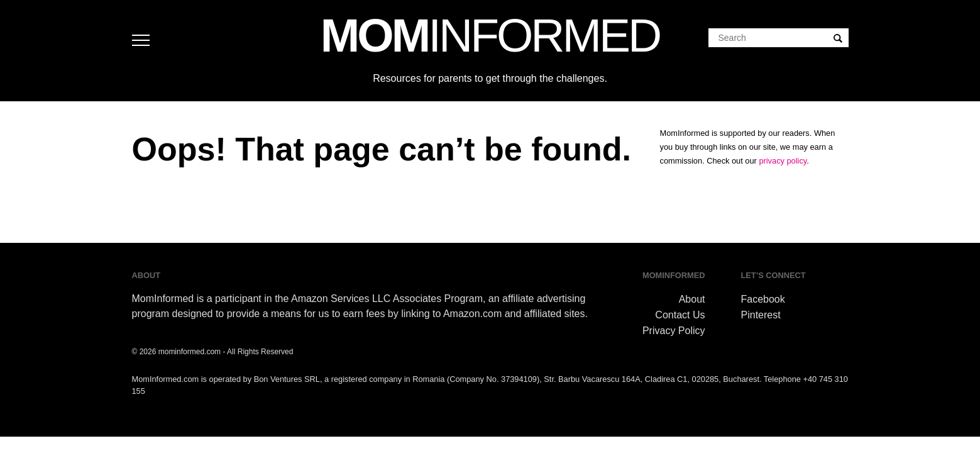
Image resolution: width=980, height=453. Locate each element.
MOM (490, 35)
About (692, 299)
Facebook (763, 299)
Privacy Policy (674, 331)
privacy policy (783, 161)
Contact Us (680, 315)
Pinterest (761, 315)
